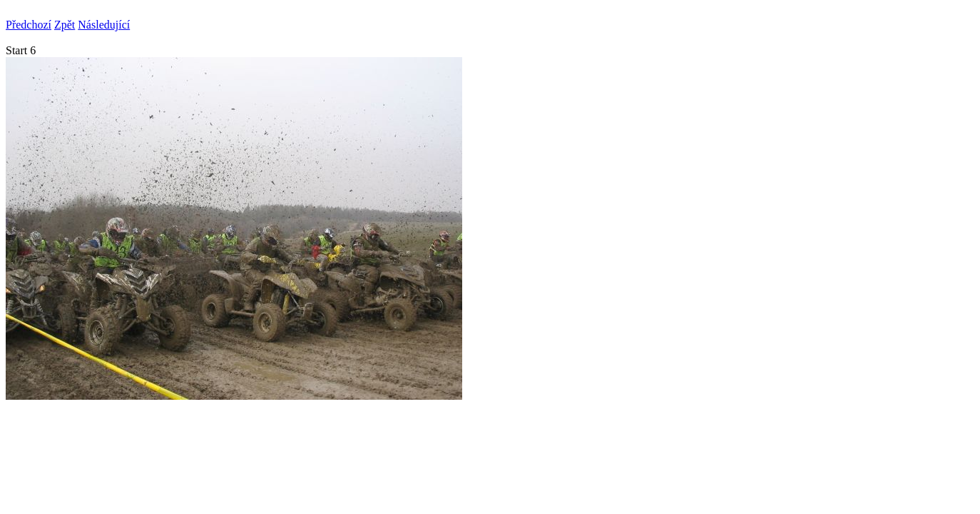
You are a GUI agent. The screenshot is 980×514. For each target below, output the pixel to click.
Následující (104, 25)
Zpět (65, 25)
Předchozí (29, 25)
